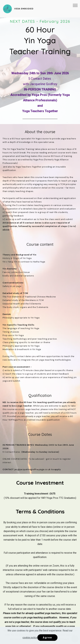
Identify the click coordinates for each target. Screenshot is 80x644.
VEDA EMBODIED (24, 9)
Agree (47, 638)
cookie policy (30, 638)
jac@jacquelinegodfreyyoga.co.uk (32, 469)
